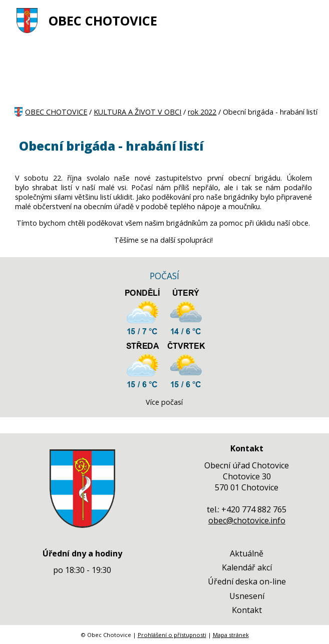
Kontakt (247, 610)
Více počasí (164, 402)
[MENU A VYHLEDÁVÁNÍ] (308, 21)
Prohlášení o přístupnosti (172, 635)
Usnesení (247, 596)
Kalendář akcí (247, 567)
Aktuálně (247, 553)
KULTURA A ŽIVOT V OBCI (137, 112)
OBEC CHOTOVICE (103, 21)
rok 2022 (202, 112)
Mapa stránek (231, 635)
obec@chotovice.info (247, 520)
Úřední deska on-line (247, 581)
